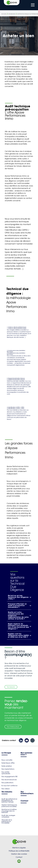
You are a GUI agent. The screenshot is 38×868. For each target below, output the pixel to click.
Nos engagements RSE (9, 777)
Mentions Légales (19, 848)
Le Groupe (6, 753)
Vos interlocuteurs (13, 727)
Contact (24, 801)
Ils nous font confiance (9, 786)
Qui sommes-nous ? (26, 754)
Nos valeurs (6, 789)
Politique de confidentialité (19, 851)
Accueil (4, 14)
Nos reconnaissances (9, 780)
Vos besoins (12, 14)
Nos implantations (8, 769)
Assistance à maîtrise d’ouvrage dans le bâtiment (9, 811)
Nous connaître (7, 760)
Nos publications (7, 783)
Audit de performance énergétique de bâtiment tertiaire (9, 800)
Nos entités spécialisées (6, 773)
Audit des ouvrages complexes (8, 816)
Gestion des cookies (19, 854)
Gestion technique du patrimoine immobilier (9, 806)
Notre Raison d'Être (8, 763)
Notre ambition (7, 766)
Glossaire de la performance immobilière (7, 821)
